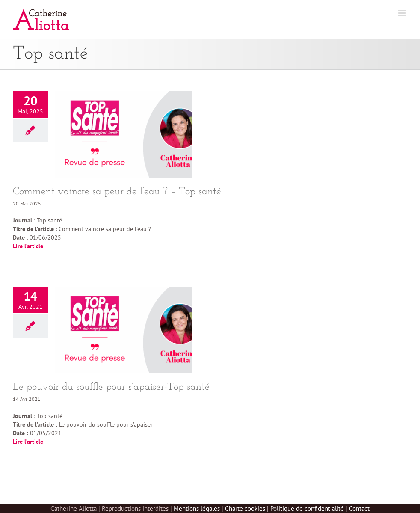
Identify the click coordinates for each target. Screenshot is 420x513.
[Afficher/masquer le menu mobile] (403, 13)
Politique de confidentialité (307, 509)
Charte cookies (245, 509)
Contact (359, 509)
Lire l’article (28, 246)
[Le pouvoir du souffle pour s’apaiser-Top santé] (124, 330)
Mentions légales (197, 509)
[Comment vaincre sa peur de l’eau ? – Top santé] (124, 134)
